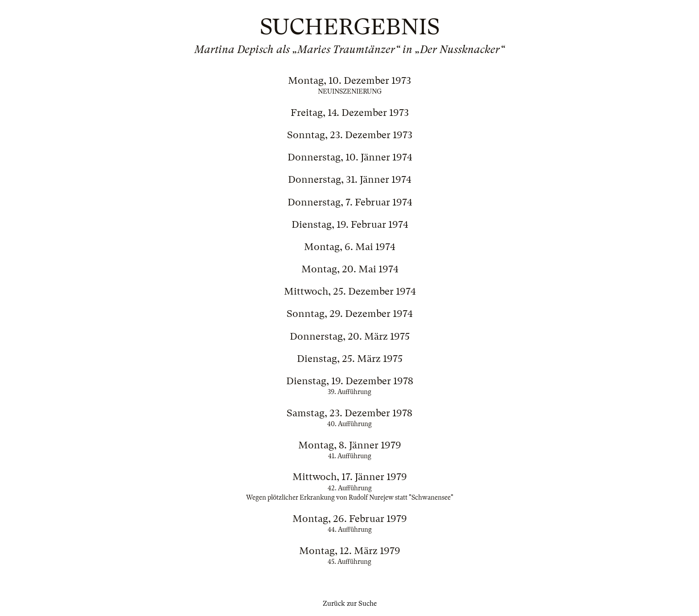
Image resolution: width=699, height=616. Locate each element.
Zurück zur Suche (350, 604)
